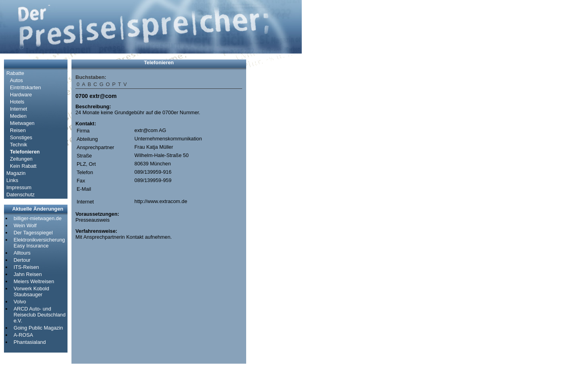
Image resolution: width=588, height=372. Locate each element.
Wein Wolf (25, 225)
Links (12, 180)
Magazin (16, 173)
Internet (18, 109)
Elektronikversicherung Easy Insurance (39, 243)
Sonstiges (21, 137)
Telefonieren (25, 152)
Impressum (19, 187)
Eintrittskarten (25, 87)
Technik (18, 145)
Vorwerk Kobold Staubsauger (31, 291)
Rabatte (15, 73)
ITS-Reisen (26, 267)
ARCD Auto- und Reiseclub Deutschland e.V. (40, 315)
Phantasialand (30, 342)
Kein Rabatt (23, 166)
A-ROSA (23, 335)
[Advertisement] (274, 178)
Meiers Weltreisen (34, 281)
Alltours (22, 253)
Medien (18, 116)
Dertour (22, 260)
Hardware (21, 95)
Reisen (18, 130)
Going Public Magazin (38, 328)
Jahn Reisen (28, 274)
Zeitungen (21, 159)
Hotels (17, 102)
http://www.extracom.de (161, 201)
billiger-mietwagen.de (38, 218)
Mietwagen (22, 123)
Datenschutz (20, 195)
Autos (16, 80)
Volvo (20, 302)
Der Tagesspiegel (33, 233)
